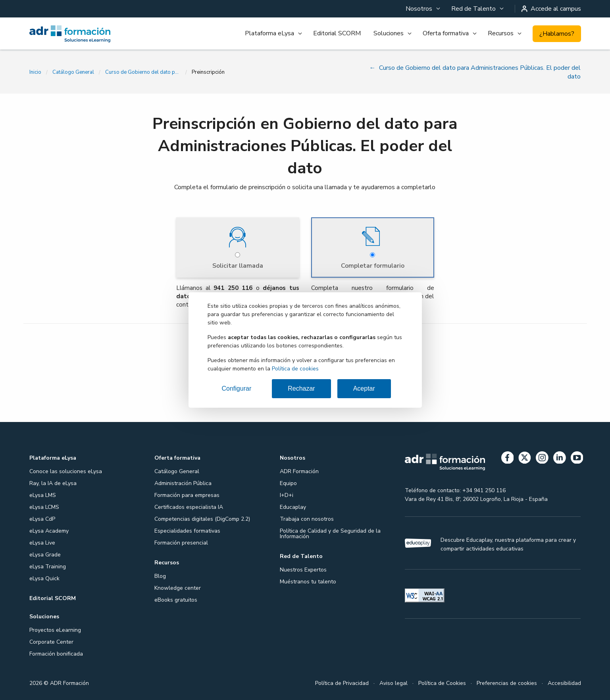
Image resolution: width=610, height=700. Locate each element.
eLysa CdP (42, 519)
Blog (160, 576)
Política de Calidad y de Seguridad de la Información (330, 533)
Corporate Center (51, 642)
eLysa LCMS (44, 507)
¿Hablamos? (557, 34)
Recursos (501, 33)
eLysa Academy (49, 530)
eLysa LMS (43, 495)
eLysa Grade (45, 554)
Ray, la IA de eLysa (53, 483)
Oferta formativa (446, 33)
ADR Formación (299, 471)
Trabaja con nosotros (307, 519)
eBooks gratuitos (176, 599)
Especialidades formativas (187, 530)
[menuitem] (422, 9)
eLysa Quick (44, 578)
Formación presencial (181, 542)
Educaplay (293, 507)
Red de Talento (473, 9)
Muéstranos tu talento (308, 581)
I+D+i (287, 495)
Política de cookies (295, 369)
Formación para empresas (187, 495)
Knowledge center (178, 588)
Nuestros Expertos (303, 569)
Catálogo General (73, 72)
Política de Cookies (442, 683)
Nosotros (419, 9)
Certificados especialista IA (189, 507)
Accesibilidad (564, 683)
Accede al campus (551, 9)
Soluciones (389, 33)
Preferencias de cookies (507, 683)
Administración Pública (183, 483)
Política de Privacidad (342, 683)
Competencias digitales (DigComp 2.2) (202, 519)
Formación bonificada (56, 653)
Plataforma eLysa (269, 33)
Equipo (288, 483)
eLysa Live (42, 542)
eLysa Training (48, 566)
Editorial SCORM (337, 33)
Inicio (35, 72)
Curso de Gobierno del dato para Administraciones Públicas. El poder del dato (143, 72)
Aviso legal (394, 683)
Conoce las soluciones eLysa (66, 471)
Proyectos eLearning (55, 630)
